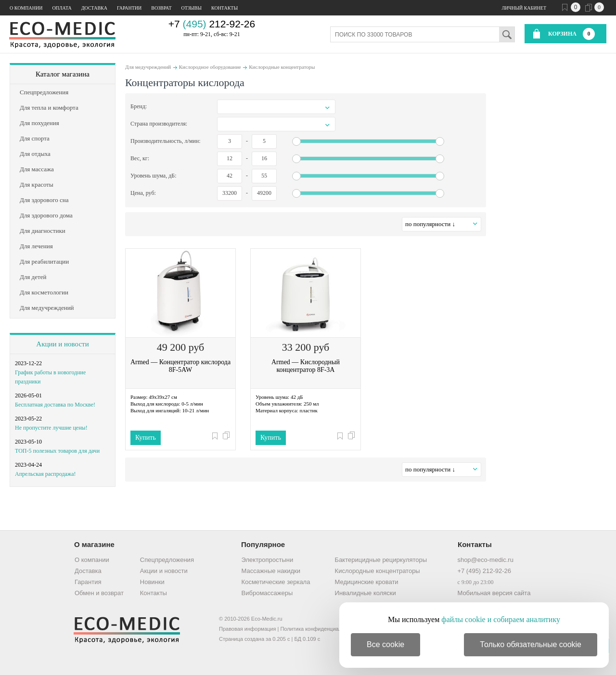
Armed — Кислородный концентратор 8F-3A (306, 366)
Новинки (152, 582)
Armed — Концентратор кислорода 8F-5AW (180, 366)
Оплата (62, 8)
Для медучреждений (148, 67)
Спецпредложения (167, 560)
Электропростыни (268, 560)
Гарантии (129, 8)
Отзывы (192, 8)
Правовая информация (247, 629)
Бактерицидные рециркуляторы (381, 560)
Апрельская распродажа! (45, 474)
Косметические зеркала (276, 582)
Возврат (161, 8)
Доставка (94, 8)
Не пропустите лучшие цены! (51, 428)
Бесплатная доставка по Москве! (55, 405)
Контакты (225, 8)
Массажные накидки (271, 571)
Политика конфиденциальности (319, 629)
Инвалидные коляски (366, 593)
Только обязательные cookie (531, 644)
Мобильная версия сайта (494, 593)
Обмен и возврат (99, 593)
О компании (26, 8)
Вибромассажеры (267, 593)
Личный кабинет (524, 8)
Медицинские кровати (367, 582)
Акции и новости (62, 344)
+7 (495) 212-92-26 (484, 571)
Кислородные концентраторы (282, 67)
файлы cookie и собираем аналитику (501, 619)
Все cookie (385, 644)
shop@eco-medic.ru (485, 560)
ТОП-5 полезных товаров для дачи (57, 451)
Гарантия (88, 582)
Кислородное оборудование (210, 67)
